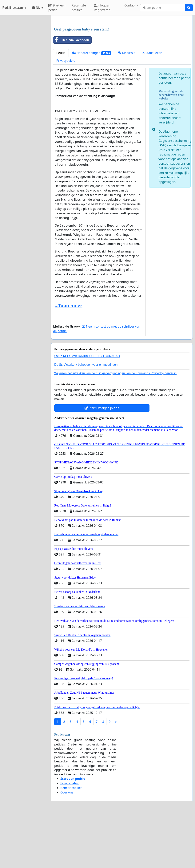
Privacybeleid (66, 114)
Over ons (67, 846)
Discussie (127, 106)
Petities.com (14, 8)
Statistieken (152, 106)
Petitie (61, 106)
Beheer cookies (71, 841)
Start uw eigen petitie (102, 461)
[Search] (162, 8)
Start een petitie (57, 8)
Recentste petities (79, 8)
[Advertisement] (122, 48)
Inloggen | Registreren (103, 8)
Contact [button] (130, 5)
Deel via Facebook (71, 93)
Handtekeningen (92, 106)
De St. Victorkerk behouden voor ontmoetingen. (86, 418)
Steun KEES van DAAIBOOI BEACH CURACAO (87, 409)
